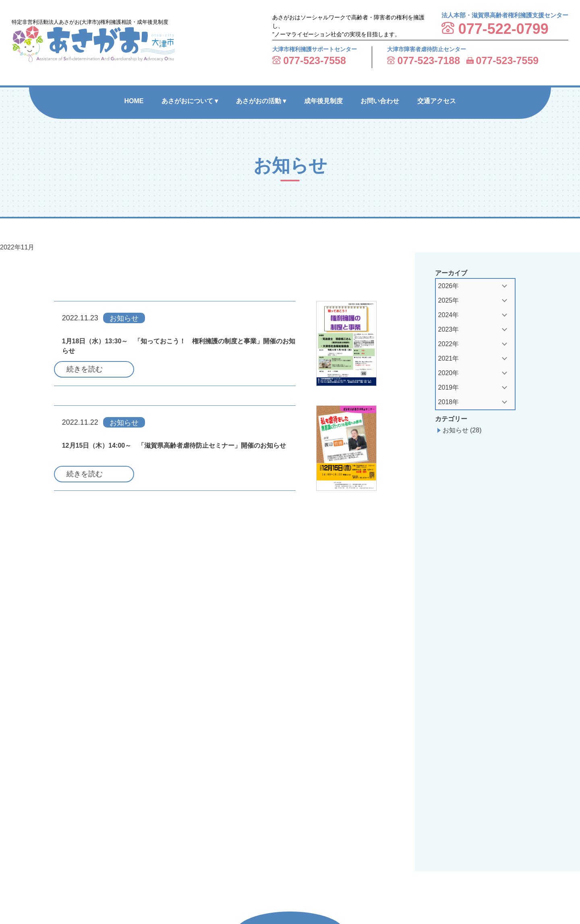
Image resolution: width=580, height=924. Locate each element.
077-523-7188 (429, 60)
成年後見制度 (323, 101)
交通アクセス (437, 101)
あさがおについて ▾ (190, 101)
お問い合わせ (380, 101)
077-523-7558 (315, 60)
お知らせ (456, 430)
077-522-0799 (503, 29)
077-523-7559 (507, 60)
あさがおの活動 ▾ (261, 101)
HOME (134, 101)
